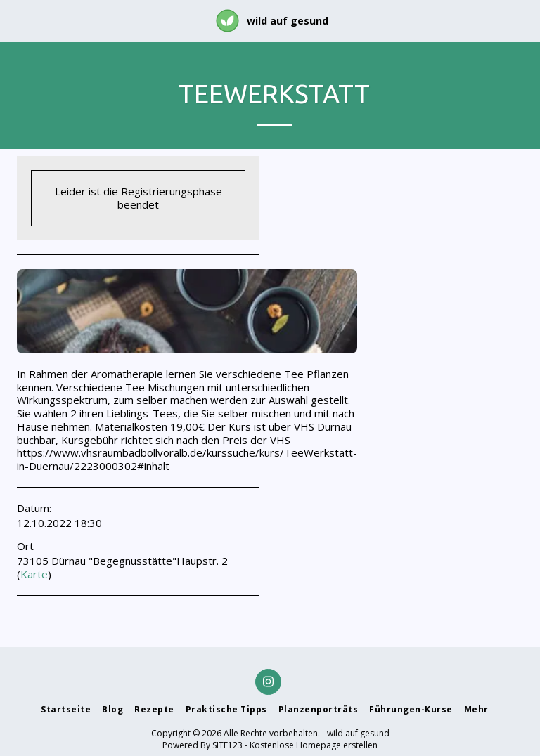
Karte (34, 574)
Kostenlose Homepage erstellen (314, 745)
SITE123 (227, 745)
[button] (15, 20)
